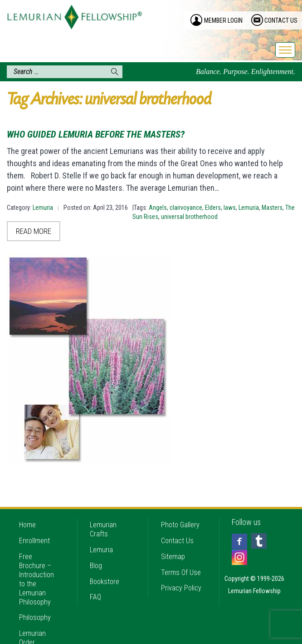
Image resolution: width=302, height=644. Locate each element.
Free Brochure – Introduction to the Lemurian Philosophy (37, 562)
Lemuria (43, 208)
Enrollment (34, 523)
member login (223, 20)
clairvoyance (186, 208)
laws (230, 208)
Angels (158, 208)
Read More (34, 231)
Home (27, 508)
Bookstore (105, 564)
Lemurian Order (32, 621)
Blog (96, 548)
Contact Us (177, 523)
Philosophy (35, 601)
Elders (213, 208)
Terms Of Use (181, 555)
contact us (281, 20)
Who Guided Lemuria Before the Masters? (96, 134)
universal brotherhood (189, 217)
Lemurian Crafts (103, 512)
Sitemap (173, 539)
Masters (272, 208)
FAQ (96, 580)
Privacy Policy (181, 571)
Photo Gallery (180, 508)
